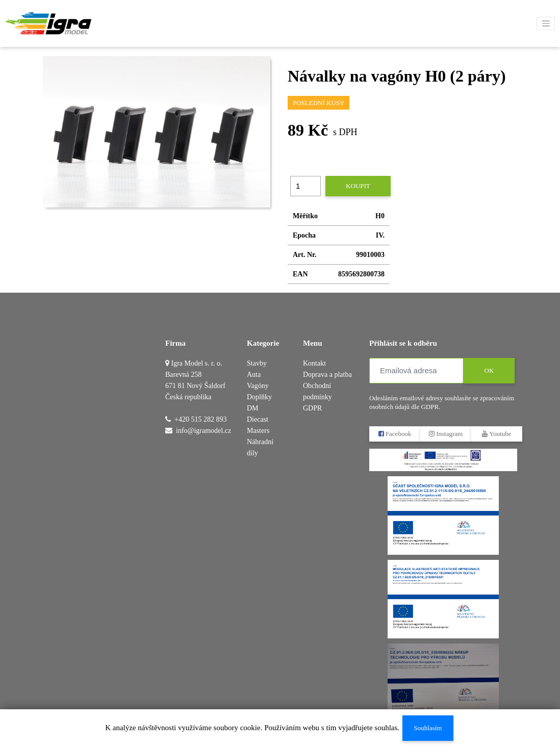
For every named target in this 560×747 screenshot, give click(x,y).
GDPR (312, 408)
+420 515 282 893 (200, 419)
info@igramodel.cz (203, 431)
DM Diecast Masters (258, 419)
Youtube (497, 434)
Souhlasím (428, 728)
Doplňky (259, 397)
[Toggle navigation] (546, 23)
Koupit (358, 186)
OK (489, 370)
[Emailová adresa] (416, 371)
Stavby (257, 363)
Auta (254, 375)
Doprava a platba (327, 375)
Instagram (446, 434)
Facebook (395, 434)
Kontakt (314, 363)
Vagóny (258, 386)
